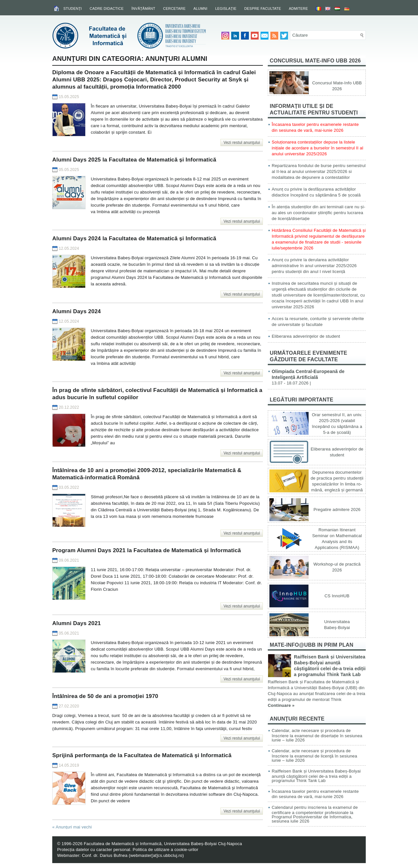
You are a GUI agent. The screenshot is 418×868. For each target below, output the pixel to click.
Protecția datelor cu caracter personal (94, 850)
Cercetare (174, 9)
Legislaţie (226, 9)
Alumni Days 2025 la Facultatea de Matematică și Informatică (134, 160)
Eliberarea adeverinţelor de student (306, 336)
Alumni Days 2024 (77, 311)
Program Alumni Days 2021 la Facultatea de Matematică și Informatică (147, 550)
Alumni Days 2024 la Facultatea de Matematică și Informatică (134, 238)
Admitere (298, 9)
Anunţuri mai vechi (72, 827)
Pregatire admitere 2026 (337, 510)
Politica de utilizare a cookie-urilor (165, 850)
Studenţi (73, 9)
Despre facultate (263, 9)
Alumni (200, 9)
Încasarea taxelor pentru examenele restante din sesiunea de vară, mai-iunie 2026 (315, 794)
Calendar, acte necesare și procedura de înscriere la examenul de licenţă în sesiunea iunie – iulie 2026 (314, 756)
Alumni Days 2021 (77, 623)
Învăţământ (143, 9)
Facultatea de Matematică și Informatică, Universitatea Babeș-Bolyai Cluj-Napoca (163, 844)
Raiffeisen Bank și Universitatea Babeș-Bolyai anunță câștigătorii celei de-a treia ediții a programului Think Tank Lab (316, 776)
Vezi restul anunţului (242, 143)
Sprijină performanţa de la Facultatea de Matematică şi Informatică (142, 755)
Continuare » (281, 705)
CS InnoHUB (337, 596)
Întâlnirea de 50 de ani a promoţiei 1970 (105, 696)
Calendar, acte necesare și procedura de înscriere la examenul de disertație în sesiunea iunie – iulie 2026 (317, 735)
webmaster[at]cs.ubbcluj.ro (156, 855)
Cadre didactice (107, 9)
